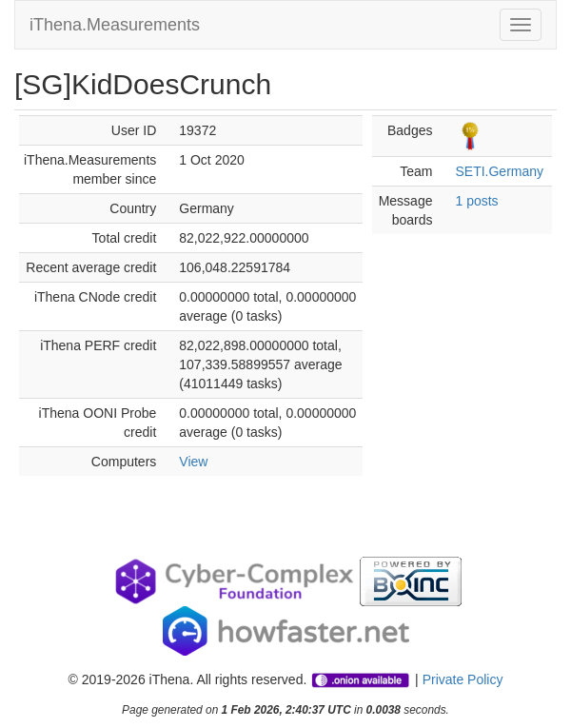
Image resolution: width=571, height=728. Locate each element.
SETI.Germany (499, 171)
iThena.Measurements (115, 25)
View (193, 462)
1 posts (476, 201)
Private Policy (463, 679)
